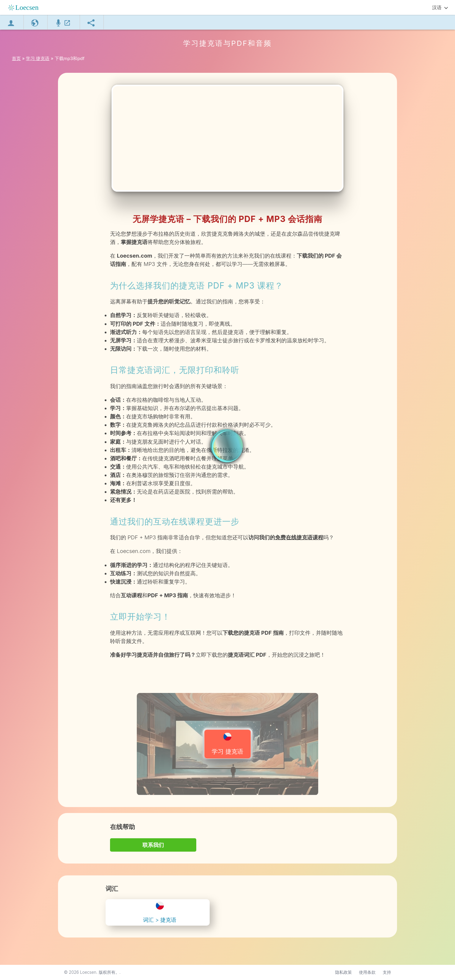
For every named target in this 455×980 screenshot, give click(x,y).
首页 (16, 58)
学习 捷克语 (227, 744)
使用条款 (367, 972)
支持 (387, 972)
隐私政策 (343, 972)
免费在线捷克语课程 (299, 537)
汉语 (437, 8)
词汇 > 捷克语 (160, 912)
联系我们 (153, 845)
